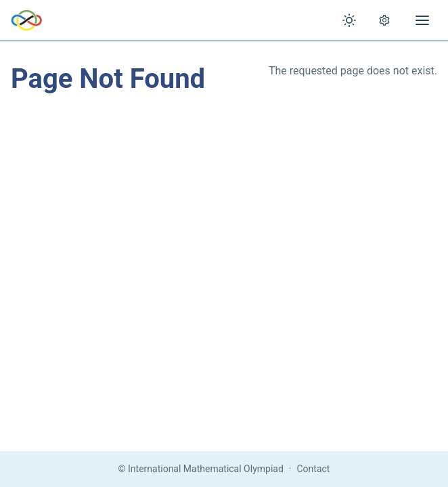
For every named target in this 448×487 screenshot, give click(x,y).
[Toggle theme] (349, 20)
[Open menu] (422, 20)
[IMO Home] (27, 20)
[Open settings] (384, 20)
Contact (314, 469)
